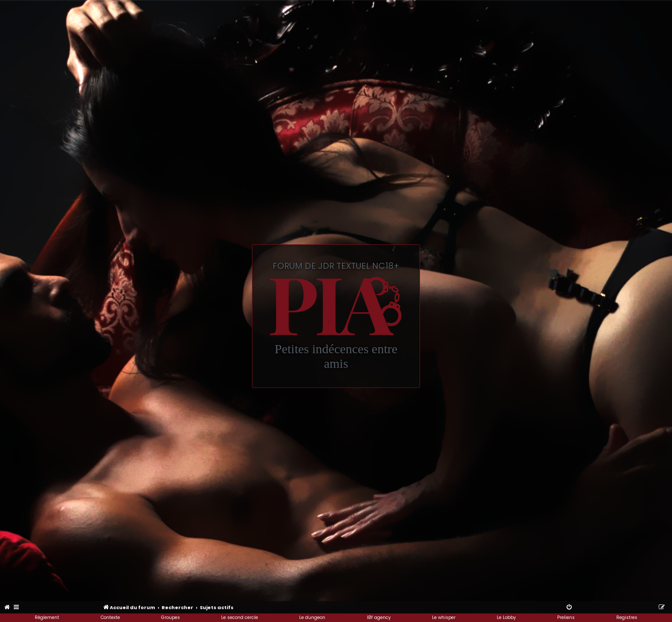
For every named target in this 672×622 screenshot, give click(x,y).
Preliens (566, 617)
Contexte (110, 617)
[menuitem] (7, 607)
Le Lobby (506, 617)
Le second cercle (240, 617)
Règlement (47, 617)
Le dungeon (312, 617)
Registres (627, 617)
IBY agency (379, 617)
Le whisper (444, 617)
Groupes (171, 617)
